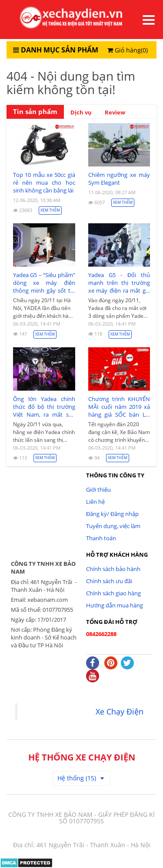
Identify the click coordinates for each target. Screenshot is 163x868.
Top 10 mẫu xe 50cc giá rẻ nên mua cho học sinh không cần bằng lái (44, 183)
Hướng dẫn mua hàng (115, 605)
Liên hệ (95, 502)
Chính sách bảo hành (113, 569)
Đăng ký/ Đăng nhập (112, 514)
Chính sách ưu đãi (109, 581)
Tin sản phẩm (35, 112)
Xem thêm (50, 210)
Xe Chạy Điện (120, 711)
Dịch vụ (81, 112)
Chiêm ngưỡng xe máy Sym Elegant (119, 179)
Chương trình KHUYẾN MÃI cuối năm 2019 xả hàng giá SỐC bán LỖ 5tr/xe (119, 407)
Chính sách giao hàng (113, 593)
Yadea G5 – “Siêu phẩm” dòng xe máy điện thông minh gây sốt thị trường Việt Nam (44, 283)
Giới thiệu (98, 489)
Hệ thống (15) (81, 778)
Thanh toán (101, 538)
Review (115, 112)
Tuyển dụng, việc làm (113, 526)
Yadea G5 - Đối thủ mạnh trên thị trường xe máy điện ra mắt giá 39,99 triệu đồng (119, 283)
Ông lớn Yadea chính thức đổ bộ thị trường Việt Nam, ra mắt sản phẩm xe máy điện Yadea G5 (44, 407)
